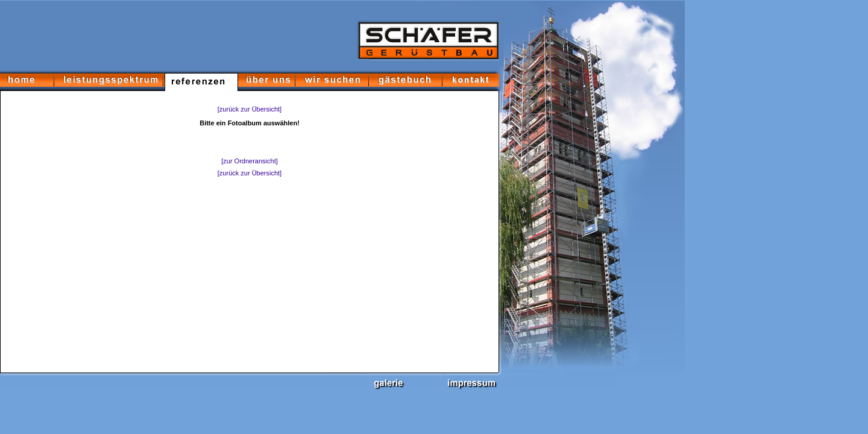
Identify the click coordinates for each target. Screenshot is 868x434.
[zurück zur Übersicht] (250, 109)
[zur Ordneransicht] (250, 161)
